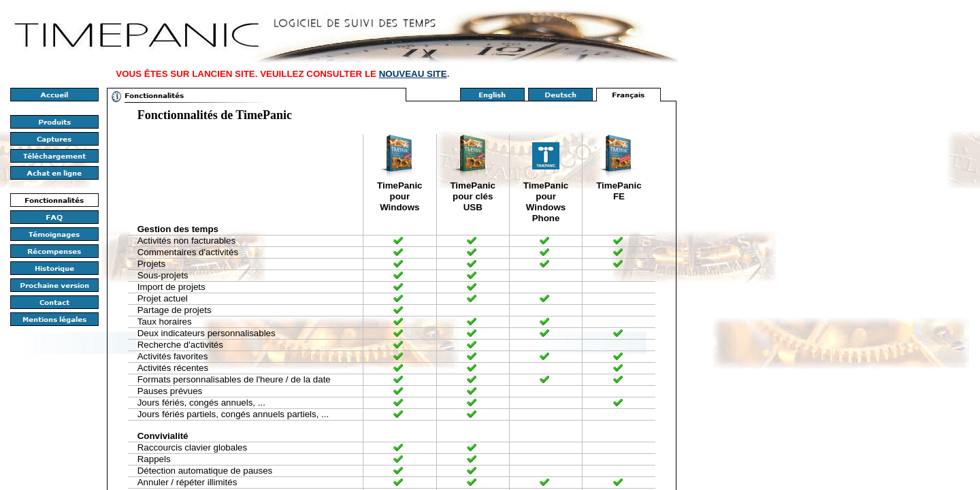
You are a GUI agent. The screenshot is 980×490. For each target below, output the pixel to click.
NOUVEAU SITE (413, 74)
